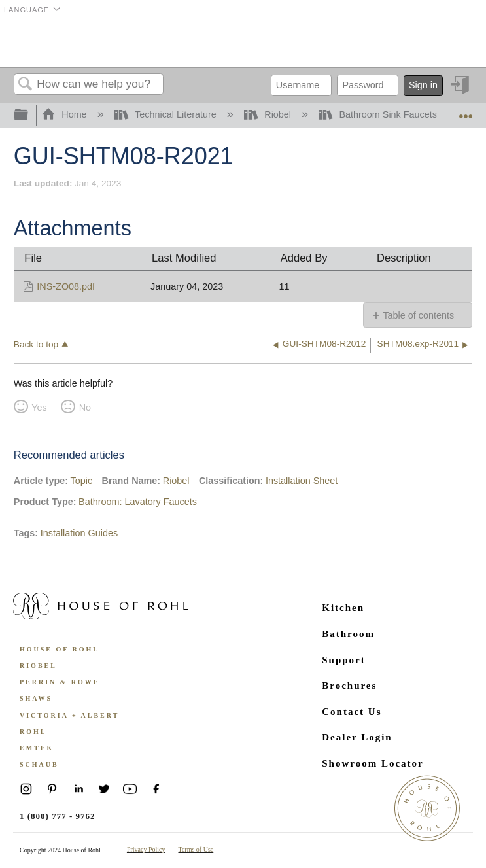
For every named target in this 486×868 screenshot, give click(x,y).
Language (26, 10)
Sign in (423, 85)
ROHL (33, 732)
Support (344, 660)
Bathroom (348, 634)
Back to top (36, 344)
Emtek (37, 748)
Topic (82, 481)
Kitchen (343, 608)
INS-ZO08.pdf (66, 286)
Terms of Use (196, 849)
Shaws (36, 698)
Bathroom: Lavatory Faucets (138, 502)
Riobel (269, 114)
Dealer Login (357, 737)
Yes (39, 408)
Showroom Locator (373, 763)
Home (65, 114)
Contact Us (352, 712)
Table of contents (418, 315)
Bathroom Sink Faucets (379, 114)
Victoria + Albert (69, 715)
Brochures (349, 686)
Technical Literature (167, 114)
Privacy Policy (146, 849)
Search (26, 85)
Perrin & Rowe (60, 682)
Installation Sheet (302, 481)
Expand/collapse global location (466, 112)
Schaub (39, 764)
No (85, 408)
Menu (456, 43)
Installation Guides (79, 533)
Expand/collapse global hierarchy (29, 115)
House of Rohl (60, 649)
